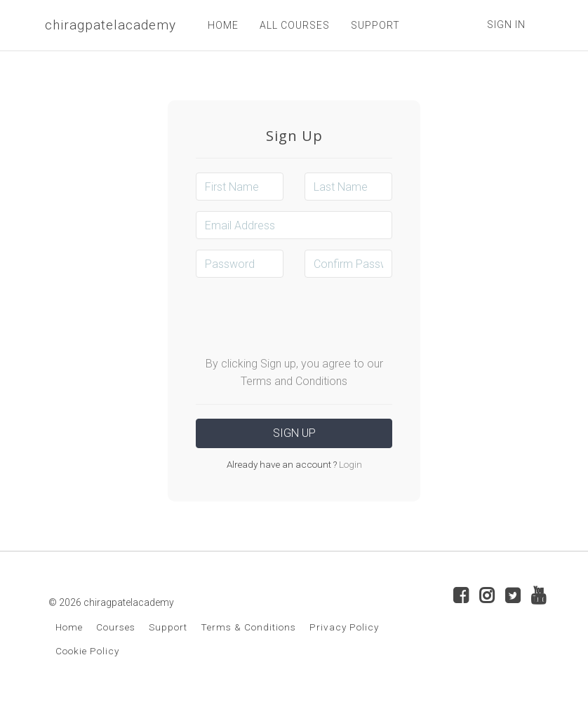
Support (168, 627)
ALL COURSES (295, 25)
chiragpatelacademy (111, 25)
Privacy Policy (344, 627)
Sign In (506, 25)
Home (69, 627)
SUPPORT (375, 25)
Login (349, 464)
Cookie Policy (87, 651)
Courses (116, 627)
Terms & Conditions (248, 627)
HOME (223, 25)
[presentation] (302, 316)
